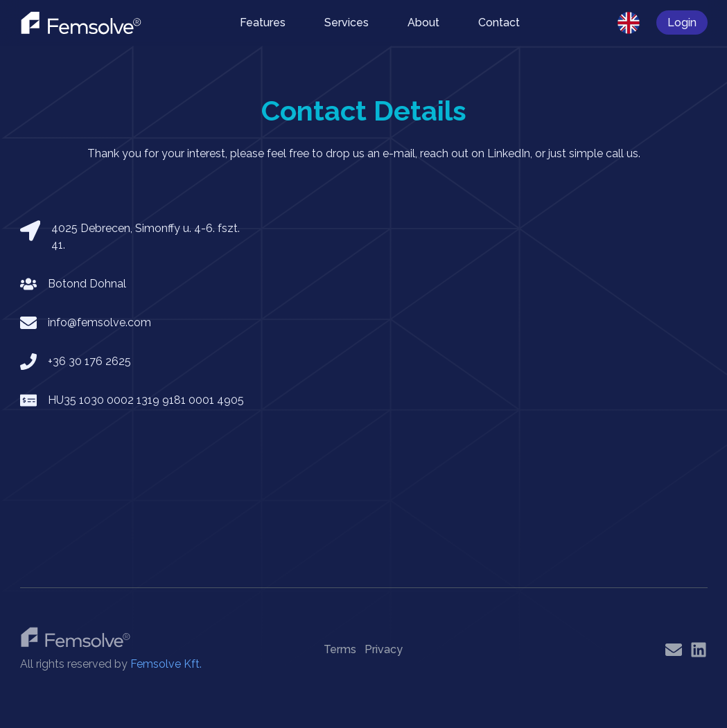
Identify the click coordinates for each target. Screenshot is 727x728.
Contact (499, 23)
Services (347, 23)
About (423, 23)
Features (263, 23)
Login (682, 23)
